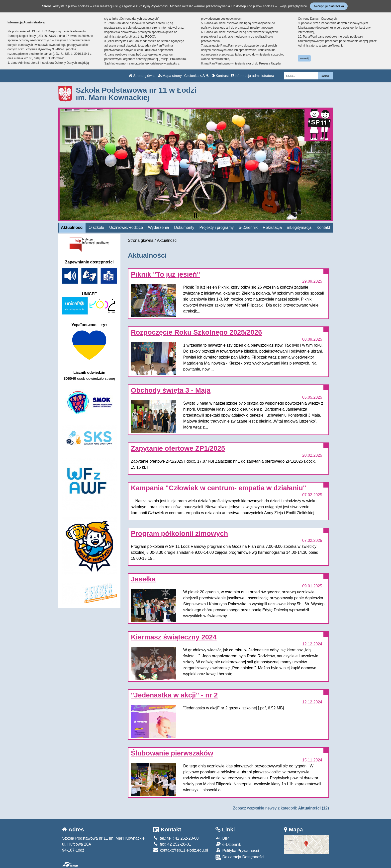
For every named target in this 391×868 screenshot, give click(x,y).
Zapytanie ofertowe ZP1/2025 (178, 448)
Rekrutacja (272, 227)
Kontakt (323, 227)
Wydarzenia (158, 227)
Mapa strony (170, 76)
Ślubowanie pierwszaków (172, 753)
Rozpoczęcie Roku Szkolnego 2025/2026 (196, 332)
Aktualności (72, 227)
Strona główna (142, 76)
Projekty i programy (216, 227)
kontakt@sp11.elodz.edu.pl (180, 850)
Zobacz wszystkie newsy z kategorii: (281, 808)
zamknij (304, 58)
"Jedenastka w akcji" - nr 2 (174, 695)
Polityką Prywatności (153, 6)
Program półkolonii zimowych (180, 533)
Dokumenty (184, 227)
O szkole (96, 227)
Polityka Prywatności (237, 850)
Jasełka (143, 579)
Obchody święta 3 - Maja (171, 390)
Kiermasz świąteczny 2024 (174, 637)
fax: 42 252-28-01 (172, 844)
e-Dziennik (248, 227)
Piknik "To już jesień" (166, 274)
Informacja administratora (253, 76)
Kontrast (220, 76)
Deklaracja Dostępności (240, 857)
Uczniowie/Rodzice (126, 227)
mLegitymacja (299, 227)
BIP (222, 838)
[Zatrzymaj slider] (195, 215)
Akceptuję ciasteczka (329, 6)
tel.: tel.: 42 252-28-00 (176, 838)
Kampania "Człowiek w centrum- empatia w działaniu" (219, 488)
